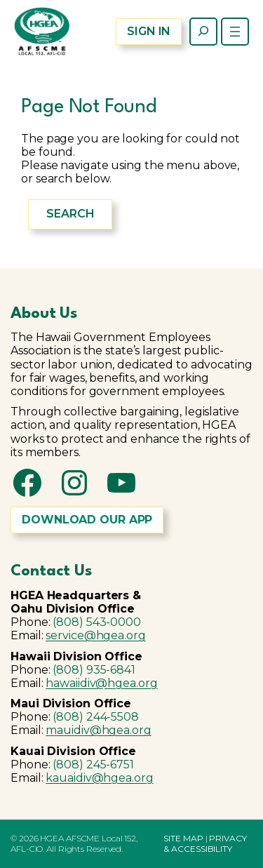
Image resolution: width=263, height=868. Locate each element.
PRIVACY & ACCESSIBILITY (205, 843)
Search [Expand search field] (70, 214)
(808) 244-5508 (96, 717)
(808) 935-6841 (94, 670)
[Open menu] (235, 32)
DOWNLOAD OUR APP (87, 520)
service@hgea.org (95, 635)
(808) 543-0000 (97, 622)
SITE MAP (183, 838)
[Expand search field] (203, 32)
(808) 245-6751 (93, 764)
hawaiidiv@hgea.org (101, 683)
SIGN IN (149, 31)
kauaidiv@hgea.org (99, 778)
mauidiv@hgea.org (98, 730)
